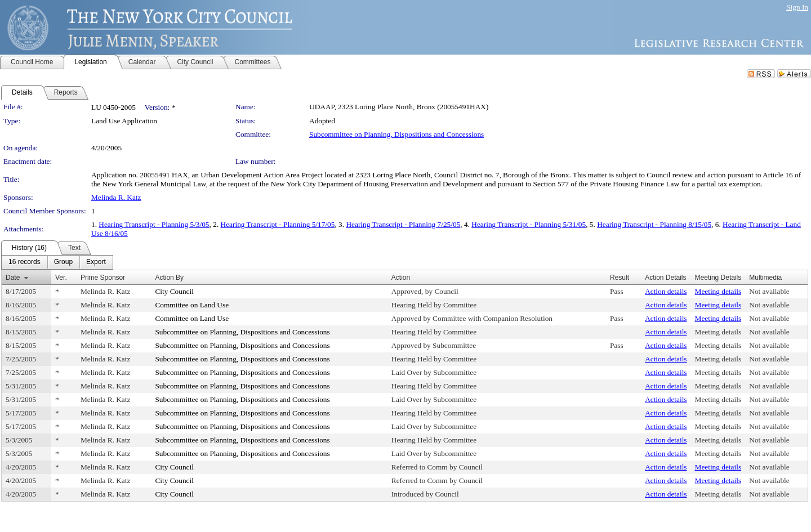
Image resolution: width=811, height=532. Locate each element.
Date (13, 278)
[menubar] (57, 262)
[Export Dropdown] (96, 262)
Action (401, 278)
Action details (666, 291)
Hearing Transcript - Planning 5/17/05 (278, 224)
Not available (769, 291)
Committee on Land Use (192, 305)
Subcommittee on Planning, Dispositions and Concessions (396, 134)
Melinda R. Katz (116, 197)
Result (620, 278)
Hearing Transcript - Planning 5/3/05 (154, 224)
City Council (174, 291)
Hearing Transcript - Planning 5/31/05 (529, 224)
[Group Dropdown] (63, 262)
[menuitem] (24, 262)
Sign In (797, 7)
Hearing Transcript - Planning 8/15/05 (654, 224)
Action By (169, 278)
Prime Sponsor (103, 278)
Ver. (61, 278)
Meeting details (718, 291)
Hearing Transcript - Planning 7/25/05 (403, 224)
